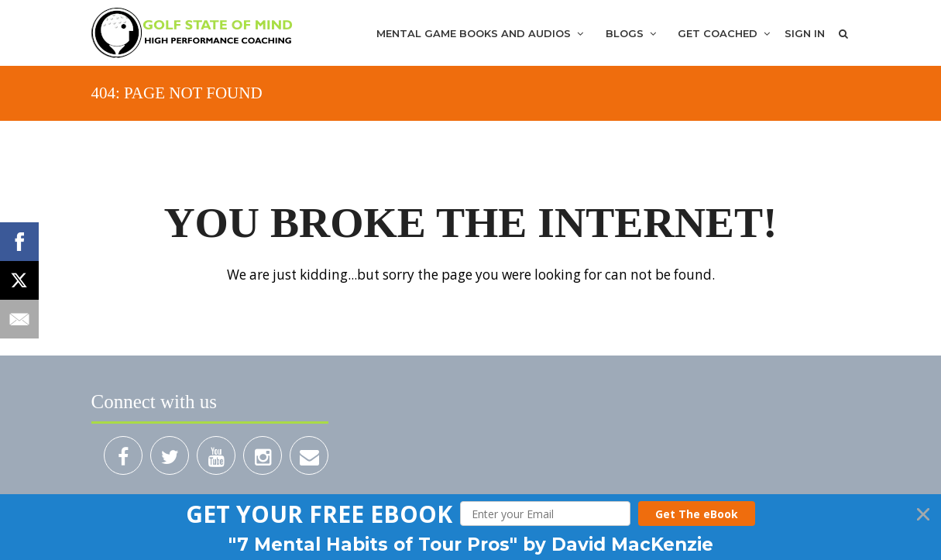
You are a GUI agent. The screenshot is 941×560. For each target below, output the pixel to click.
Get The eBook (697, 514)
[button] (319, 514)
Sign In (805, 33)
